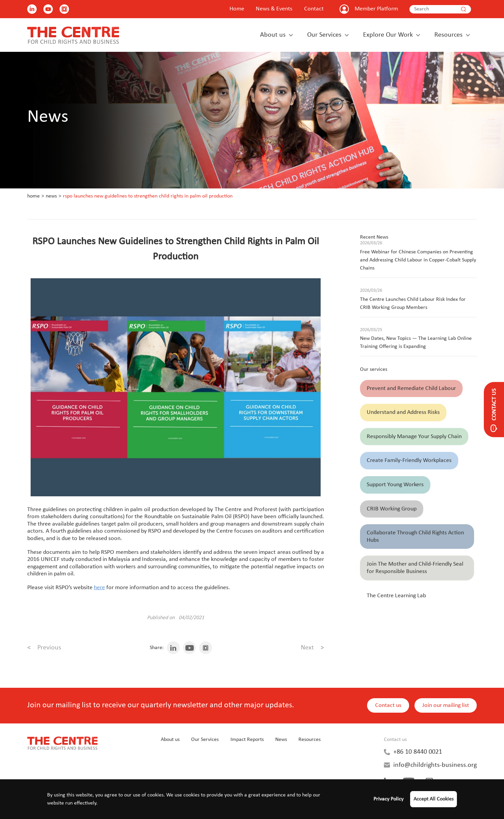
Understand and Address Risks (403, 412)
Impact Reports (247, 740)
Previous (44, 648)
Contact (314, 9)
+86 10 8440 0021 (418, 752)
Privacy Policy (388, 799)
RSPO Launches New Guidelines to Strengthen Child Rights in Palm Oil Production (148, 196)
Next (312, 648)
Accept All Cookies (434, 799)
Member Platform (376, 9)
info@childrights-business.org (435, 765)
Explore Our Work (388, 35)
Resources (448, 35)
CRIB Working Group (392, 509)
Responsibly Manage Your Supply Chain (414, 437)
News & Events (274, 9)
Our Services (324, 35)
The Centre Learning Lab (396, 596)
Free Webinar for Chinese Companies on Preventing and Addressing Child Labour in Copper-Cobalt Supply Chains (418, 260)
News (51, 196)
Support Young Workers (395, 485)
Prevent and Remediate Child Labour (411, 388)
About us (273, 35)
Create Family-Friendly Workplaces (409, 460)
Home (237, 9)
